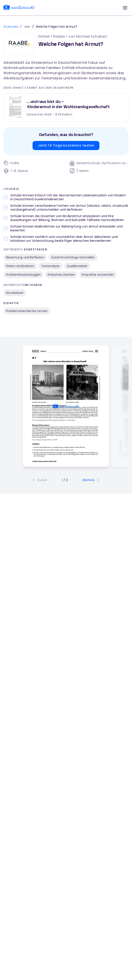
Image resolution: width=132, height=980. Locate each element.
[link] (19, 8)
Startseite (11, 27)
